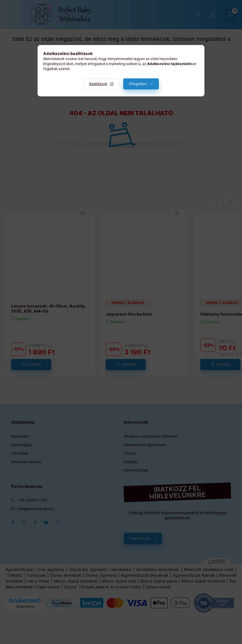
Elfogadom (138, 84)
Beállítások (98, 84)
